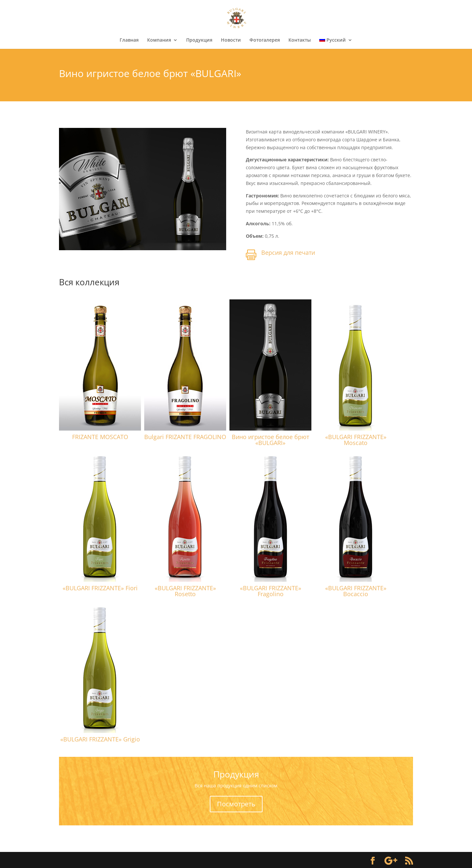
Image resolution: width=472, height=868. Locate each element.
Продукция (199, 40)
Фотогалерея (265, 40)
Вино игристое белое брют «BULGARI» (270, 440)
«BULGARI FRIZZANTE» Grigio (100, 739)
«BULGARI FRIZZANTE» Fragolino (271, 591)
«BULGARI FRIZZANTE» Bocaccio (356, 591)
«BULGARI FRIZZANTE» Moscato (356, 440)
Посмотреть (236, 804)
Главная (129, 40)
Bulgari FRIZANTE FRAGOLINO (185, 437)
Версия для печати (288, 252)
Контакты (300, 40)
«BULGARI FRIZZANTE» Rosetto (185, 591)
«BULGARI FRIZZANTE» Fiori (100, 588)
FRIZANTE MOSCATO (100, 437)
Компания (159, 40)
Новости (231, 40)
